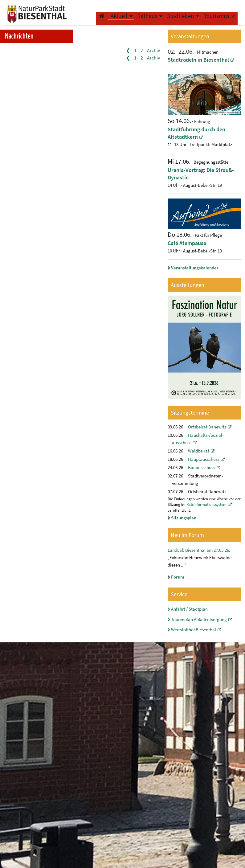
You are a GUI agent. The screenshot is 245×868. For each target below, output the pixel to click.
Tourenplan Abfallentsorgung (199, 620)
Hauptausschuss (204, 459)
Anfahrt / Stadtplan (189, 609)
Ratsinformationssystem (206, 504)
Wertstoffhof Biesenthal (194, 630)
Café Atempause (187, 243)
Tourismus (216, 20)
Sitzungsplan (184, 518)
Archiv (153, 50)
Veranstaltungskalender (195, 268)
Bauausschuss (202, 468)
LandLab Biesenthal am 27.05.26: (199, 550)
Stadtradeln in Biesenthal (198, 60)
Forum (178, 577)
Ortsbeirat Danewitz (207, 427)
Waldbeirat (199, 451)
